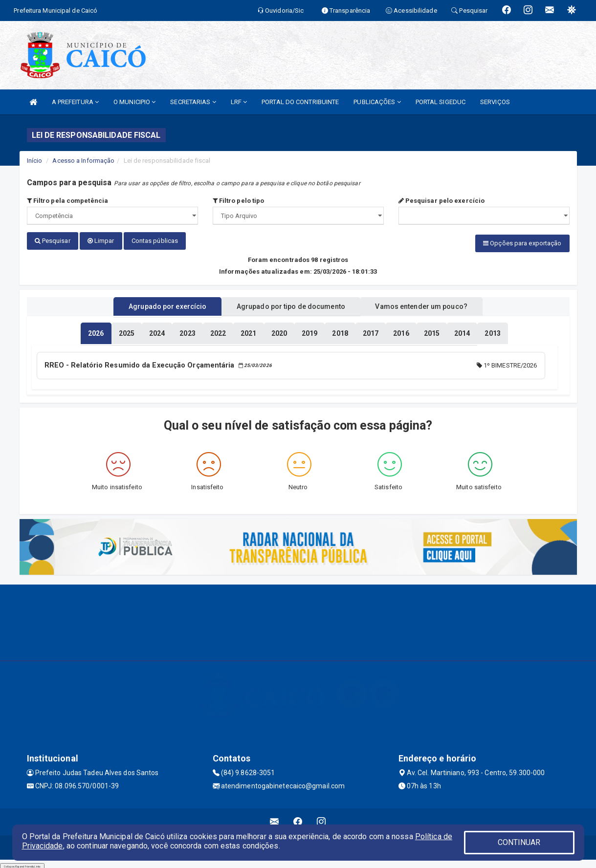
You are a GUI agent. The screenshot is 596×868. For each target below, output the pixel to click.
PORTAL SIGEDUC (441, 102)
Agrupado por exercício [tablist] (157, 304)
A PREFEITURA (75, 102)
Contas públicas (155, 241)
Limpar (101, 241)
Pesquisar (53, 241)
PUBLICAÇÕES (377, 102)
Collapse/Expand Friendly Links (22, 863)
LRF (239, 102)
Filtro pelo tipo (239, 201)
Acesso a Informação (83, 161)
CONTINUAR (519, 842)
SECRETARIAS (193, 102)
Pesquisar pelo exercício (442, 201)
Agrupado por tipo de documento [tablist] (291, 304)
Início (35, 161)
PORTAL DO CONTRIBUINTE (300, 102)
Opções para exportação (522, 243)
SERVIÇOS (495, 102)
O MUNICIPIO (134, 102)
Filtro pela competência (68, 201)
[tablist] (96, 331)
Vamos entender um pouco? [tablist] (432, 304)
